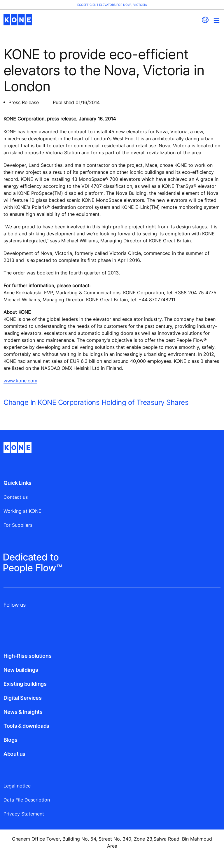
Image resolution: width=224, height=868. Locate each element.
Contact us (16, 497)
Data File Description (27, 800)
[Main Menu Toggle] (217, 20)
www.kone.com (20, 381)
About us (14, 754)
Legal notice (17, 786)
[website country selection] (205, 20)
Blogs (10, 740)
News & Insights (23, 712)
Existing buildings (25, 684)
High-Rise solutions (27, 656)
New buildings (21, 670)
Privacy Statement (24, 814)
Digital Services (22, 698)
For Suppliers (18, 525)
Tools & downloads (26, 726)
